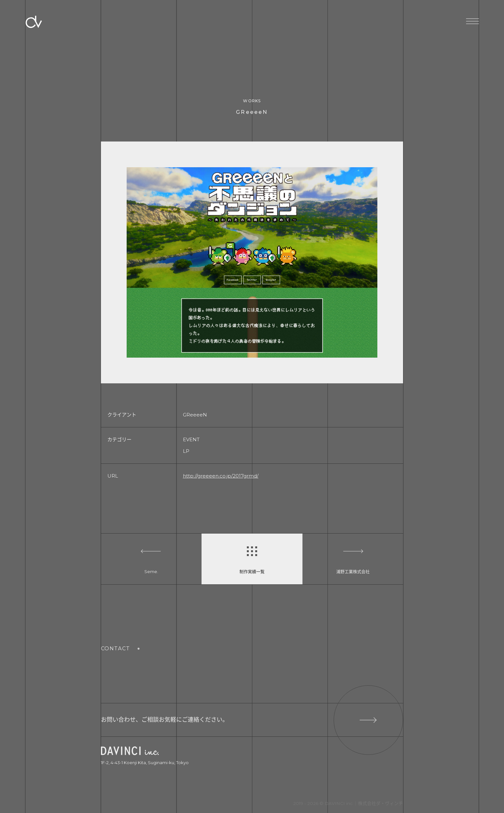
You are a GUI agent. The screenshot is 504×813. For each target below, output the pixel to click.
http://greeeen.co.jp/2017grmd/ (221, 476)
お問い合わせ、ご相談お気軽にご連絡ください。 (252, 720)
